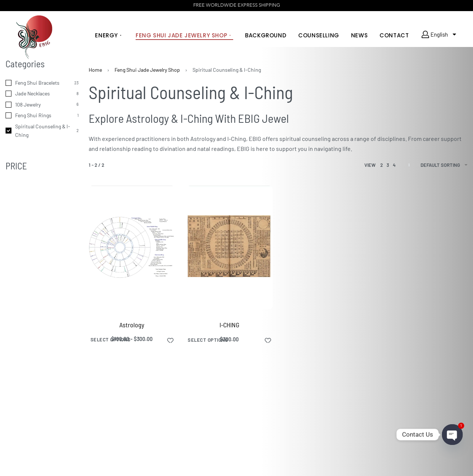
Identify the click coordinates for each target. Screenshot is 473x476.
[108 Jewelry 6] (42, 105)
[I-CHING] (229, 247)
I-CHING (229, 325)
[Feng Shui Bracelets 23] (42, 83)
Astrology (132, 325)
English (436, 34)
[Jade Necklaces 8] (42, 94)
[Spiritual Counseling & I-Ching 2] (42, 131)
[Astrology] (132, 247)
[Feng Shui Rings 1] (42, 115)
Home (95, 70)
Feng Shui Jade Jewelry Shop (147, 70)
